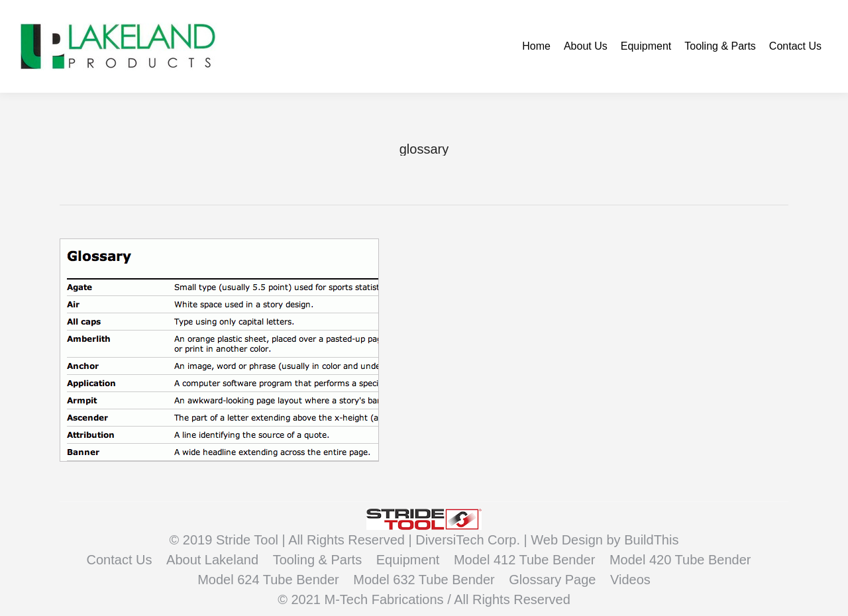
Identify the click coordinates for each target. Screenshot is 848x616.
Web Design (568, 540)
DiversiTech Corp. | (473, 540)
